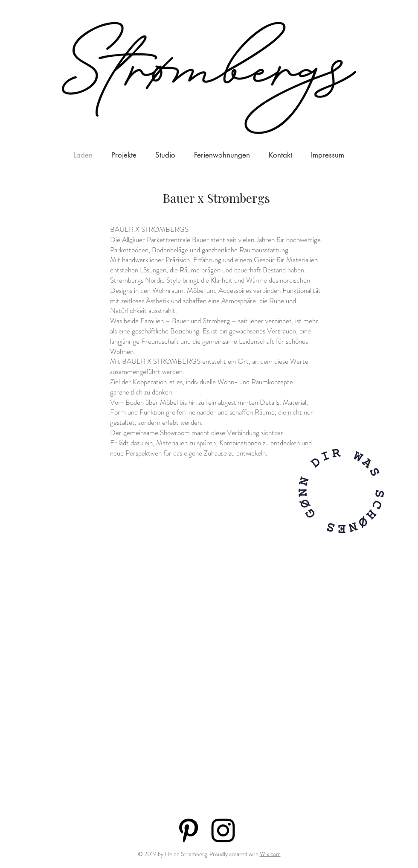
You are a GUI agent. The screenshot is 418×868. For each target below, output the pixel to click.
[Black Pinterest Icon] (189, 830)
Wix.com (270, 854)
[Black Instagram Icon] (223, 830)
